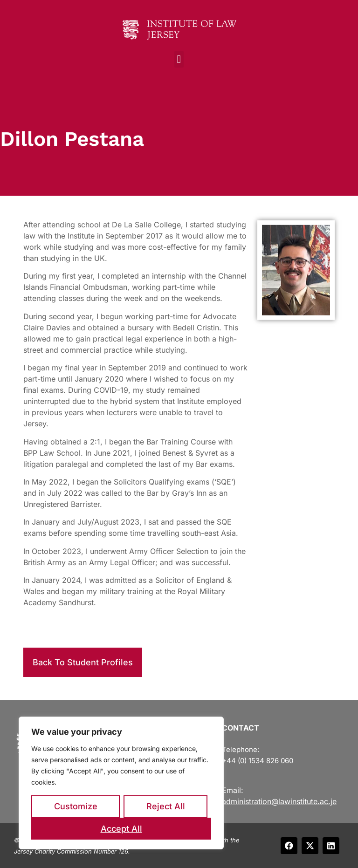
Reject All (166, 806)
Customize (76, 806)
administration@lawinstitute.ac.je (279, 801)
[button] (179, 59)
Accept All (121, 829)
